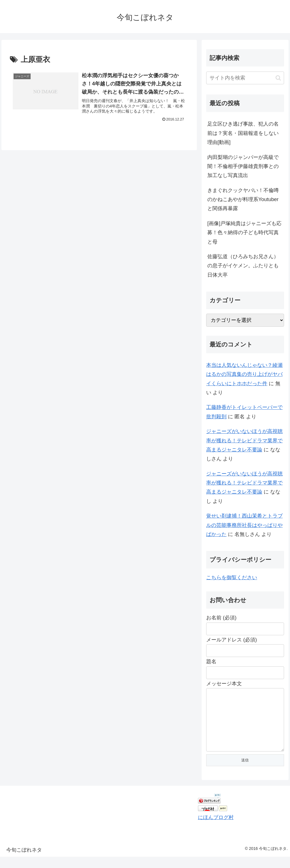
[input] (245, 78)
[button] (278, 78)
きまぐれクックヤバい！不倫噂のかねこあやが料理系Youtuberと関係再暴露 (243, 200)
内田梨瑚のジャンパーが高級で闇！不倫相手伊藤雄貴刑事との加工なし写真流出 (243, 166)
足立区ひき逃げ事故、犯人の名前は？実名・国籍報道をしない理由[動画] (243, 133)
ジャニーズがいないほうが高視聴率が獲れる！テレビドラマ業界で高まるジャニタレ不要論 (244, 441)
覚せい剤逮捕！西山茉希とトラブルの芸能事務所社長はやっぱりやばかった (244, 525)
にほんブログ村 (216, 829)
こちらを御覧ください (232, 578)
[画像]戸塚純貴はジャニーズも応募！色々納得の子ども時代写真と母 (244, 233)
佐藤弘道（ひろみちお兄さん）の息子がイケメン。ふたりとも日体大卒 (243, 266)
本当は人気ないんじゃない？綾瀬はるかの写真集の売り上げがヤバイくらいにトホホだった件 (244, 374)
